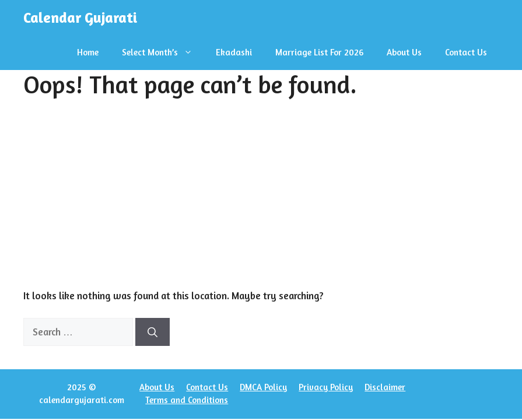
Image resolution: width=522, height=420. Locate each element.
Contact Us (466, 52)
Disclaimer (385, 387)
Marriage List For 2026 (319, 52)
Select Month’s (163, 52)
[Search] (153, 332)
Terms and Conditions (187, 400)
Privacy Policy (326, 387)
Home (88, 52)
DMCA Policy (263, 387)
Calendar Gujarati (80, 17)
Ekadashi (234, 52)
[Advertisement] (261, 201)
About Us (404, 52)
